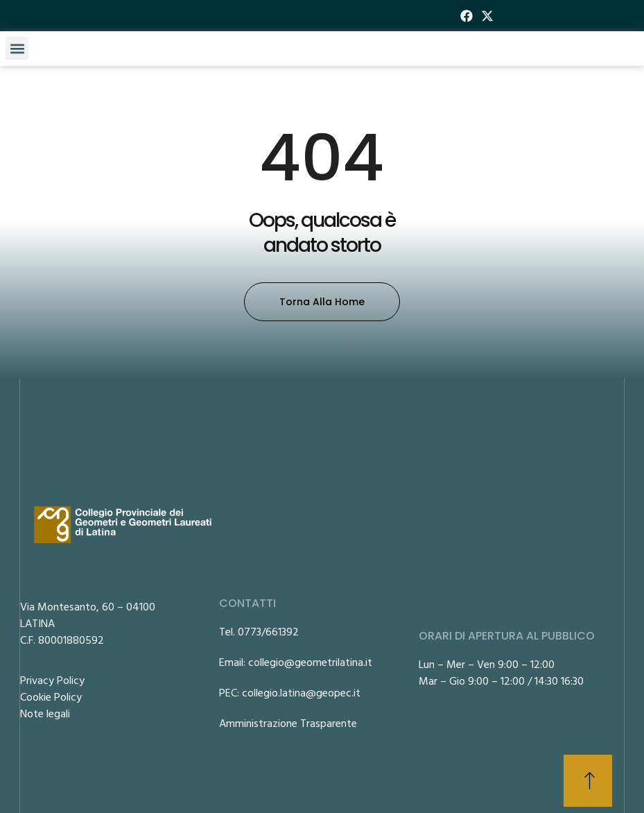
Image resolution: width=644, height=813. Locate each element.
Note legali (45, 713)
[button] (17, 48)
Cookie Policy (51, 696)
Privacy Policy (52, 680)
